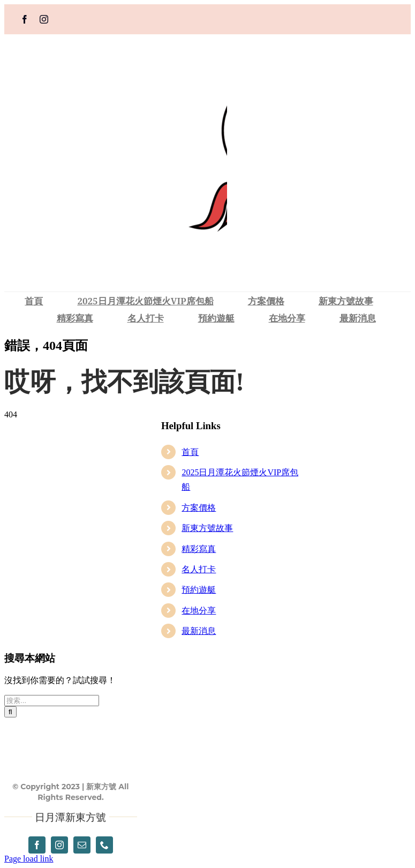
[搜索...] (52, 701)
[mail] (82, 845)
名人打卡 (199, 569)
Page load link (29, 859)
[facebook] (25, 19)
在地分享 (199, 611)
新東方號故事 (207, 528)
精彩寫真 (199, 549)
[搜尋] (10, 712)
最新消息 (199, 631)
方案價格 (199, 508)
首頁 (190, 452)
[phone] (104, 845)
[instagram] (44, 19)
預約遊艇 (199, 590)
